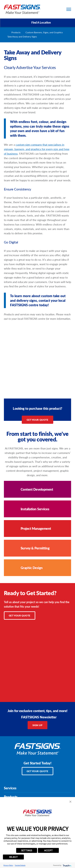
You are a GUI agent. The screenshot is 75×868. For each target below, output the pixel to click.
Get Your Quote (37, 420)
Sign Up (37, 725)
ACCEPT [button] (48, 850)
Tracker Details (20, 865)
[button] (70, 802)
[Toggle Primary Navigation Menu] (69, 9)
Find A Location (38, 23)
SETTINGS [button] (27, 850)
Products (16, 32)
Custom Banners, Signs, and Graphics (44, 32)
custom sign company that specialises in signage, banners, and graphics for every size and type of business (37, 149)
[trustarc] (67, 865)
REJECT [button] (13, 857)
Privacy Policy (8, 865)
